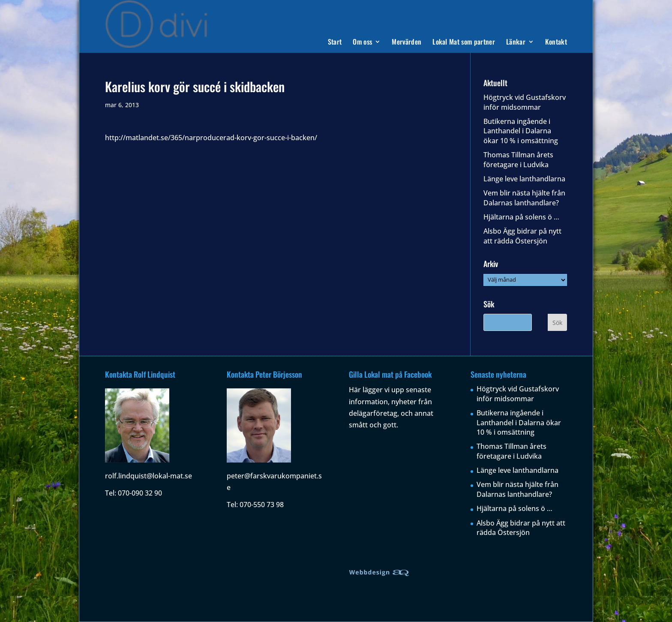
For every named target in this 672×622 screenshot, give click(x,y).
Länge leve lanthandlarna (524, 179)
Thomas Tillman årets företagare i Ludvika (518, 159)
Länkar (516, 43)
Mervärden (406, 43)
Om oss (362, 43)
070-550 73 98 (262, 505)
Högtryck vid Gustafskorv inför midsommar (525, 102)
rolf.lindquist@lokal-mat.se (148, 476)
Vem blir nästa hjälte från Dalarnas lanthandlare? (524, 198)
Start (335, 43)
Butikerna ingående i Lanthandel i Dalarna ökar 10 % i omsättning (521, 131)
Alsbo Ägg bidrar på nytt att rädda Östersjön (522, 236)
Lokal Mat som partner (464, 43)
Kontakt (556, 43)
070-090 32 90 (140, 493)
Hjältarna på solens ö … (521, 217)
